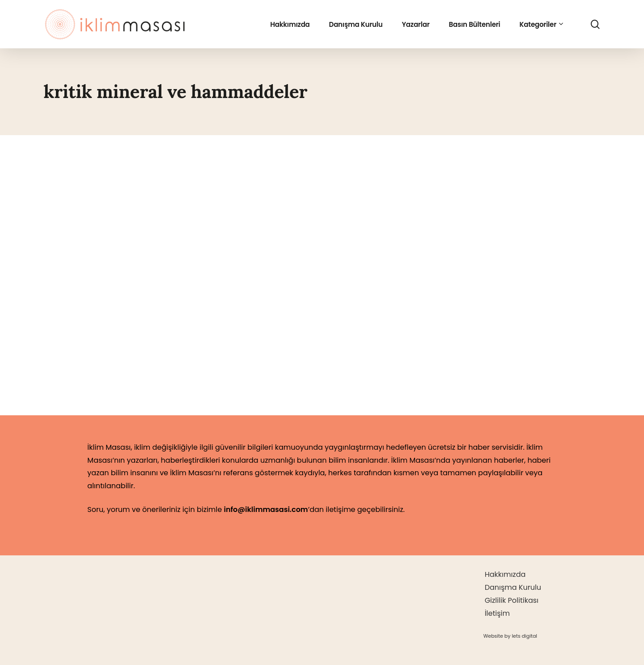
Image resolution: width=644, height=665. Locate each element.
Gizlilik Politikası (512, 600)
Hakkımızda (505, 574)
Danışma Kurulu (513, 587)
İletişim (497, 613)
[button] (510, 636)
